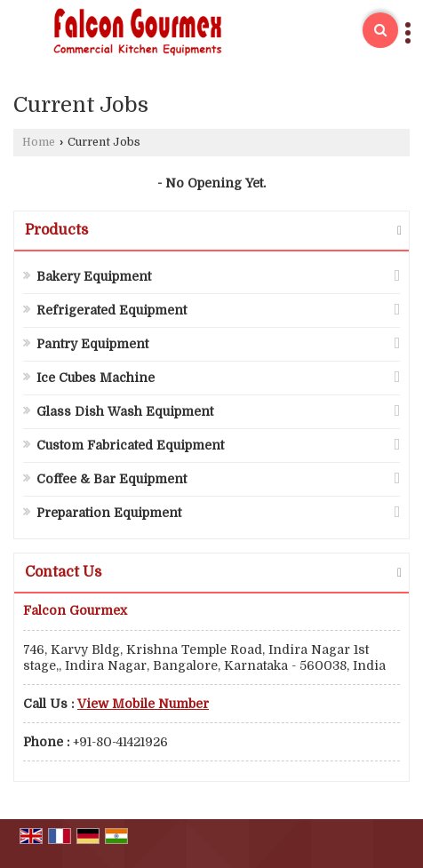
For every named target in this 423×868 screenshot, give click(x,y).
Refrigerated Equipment (112, 310)
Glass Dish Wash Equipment (125, 411)
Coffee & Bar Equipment (112, 479)
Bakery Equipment (94, 276)
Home (39, 142)
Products (56, 230)
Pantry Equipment (92, 344)
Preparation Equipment (109, 513)
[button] (143, 704)
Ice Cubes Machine (96, 378)
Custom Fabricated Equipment (130, 445)
